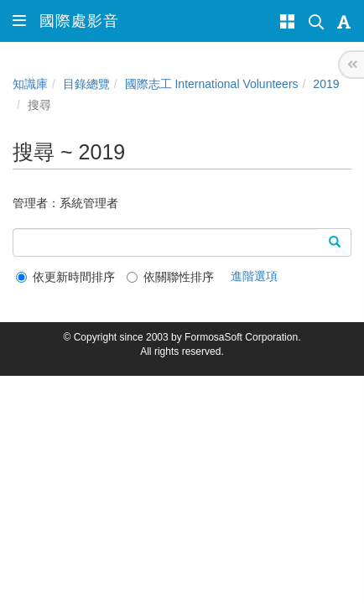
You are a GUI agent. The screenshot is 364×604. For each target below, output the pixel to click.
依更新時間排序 (65, 277)
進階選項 (254, 276)
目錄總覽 (86, 84)
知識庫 (30, 84)
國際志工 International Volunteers (212, 84)
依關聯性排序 (170, 277)
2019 (326, 84)
